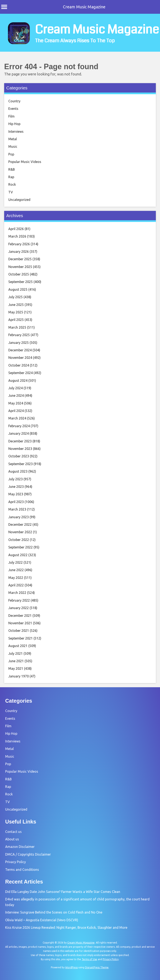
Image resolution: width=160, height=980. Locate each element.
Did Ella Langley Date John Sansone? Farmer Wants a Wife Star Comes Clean (63, 892)
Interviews (16, 131)
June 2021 (16, 661)
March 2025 (17, 327)
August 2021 (18, 646)
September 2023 (21, 464)
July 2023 (16, 479)
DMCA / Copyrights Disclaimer (28, 854)
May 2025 (16, 312)
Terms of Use (89, 959)
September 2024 (21, 373)
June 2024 (16, 396)
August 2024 (18, 380)
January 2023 (19, 517)
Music (13, 146)
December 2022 (20, 524)
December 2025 (20, 259)
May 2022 (16, 578)
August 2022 (18, 555)
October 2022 (19, 540)
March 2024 (17, 418)
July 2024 (16, 388)
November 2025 (20, 267)
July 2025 (16, 297)
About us (12, 839)
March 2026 (17, 236)
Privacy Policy (16, 862)
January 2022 (19, 608)
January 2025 (19, 343)
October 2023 (19, 456)
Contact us (13, 832)
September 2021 (21, 638)
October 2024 (19, 365)
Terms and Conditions (22, 870)
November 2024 (20, 358)
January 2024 (19, 433)
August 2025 (18, 289)
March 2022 (17, 593)
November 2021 (20, 623)
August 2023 (18, 471)
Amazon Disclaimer (20, 847)
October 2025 (19, 274)
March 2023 (17, 509)
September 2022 (21, 547)
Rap (11, 177)
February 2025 (19, 335)
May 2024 (16, 403)
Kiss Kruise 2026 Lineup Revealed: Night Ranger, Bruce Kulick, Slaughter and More (66, 927)
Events (13, 109)
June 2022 (16, 570)
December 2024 (20, 350)
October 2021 (19, 631)
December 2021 (20, 616)
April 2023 (16, 502)
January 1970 (19, 676)
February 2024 (19, 426)
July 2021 (16, 653)
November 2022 (20, 532)
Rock (12, 184)
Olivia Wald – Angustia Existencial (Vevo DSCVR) (42, 920)
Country (14, 101)
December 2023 (20, 441)
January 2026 (19, 252)
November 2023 (20, 449)
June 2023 (16, 487)
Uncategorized (19, 200)
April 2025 (16, 320)
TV (11, 192)
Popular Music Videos (25, 162)
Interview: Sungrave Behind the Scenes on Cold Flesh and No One (54, 912)
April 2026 (16, 229)
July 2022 (16, 562)
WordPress (71, 967)
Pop (11, 154)
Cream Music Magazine (84, 7)
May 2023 (16, 494)
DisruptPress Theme (97, 967)
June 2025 (16, 305)
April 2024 (16, 411)
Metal (13, 139)
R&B (12, 169)
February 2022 (19, 600)
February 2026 (19, 244)
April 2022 (16, 585)
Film (11, 116)
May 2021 (16, 668)
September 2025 (21, 282)
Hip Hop (14, 124)
